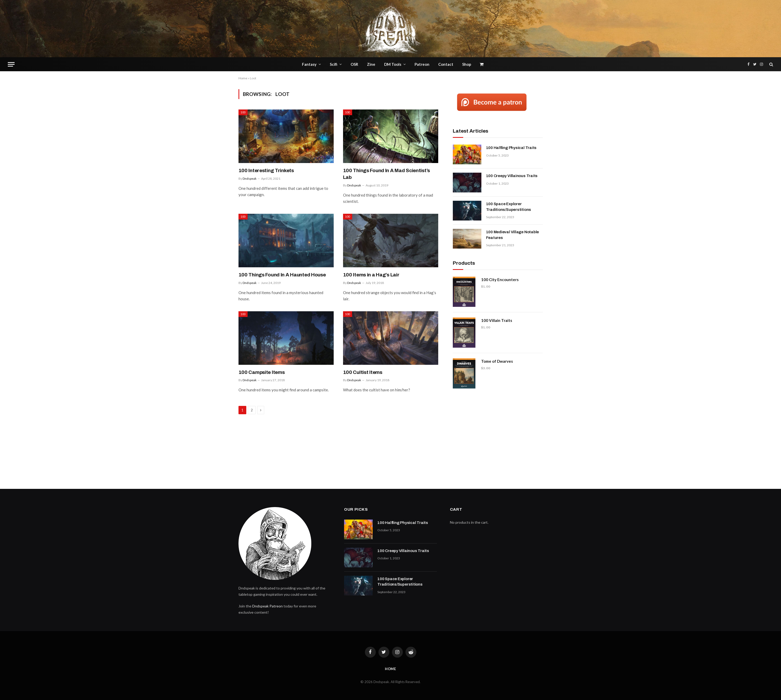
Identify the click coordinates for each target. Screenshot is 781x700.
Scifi (334, 64)
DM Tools (393, 64)
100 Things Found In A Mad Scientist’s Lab (386, 174)
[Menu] (11, 64)
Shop (467, 64)
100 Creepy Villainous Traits (512, 176)
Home (243, 78)
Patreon (422, 64)
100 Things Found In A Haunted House (282, 275)
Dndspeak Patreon (267, 606)
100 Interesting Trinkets (266, 170)
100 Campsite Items (262, 372)
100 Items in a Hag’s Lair (371, 275)
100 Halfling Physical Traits (511, 148)
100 (243, 112)
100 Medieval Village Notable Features (513, 235)
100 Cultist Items (363, 372)
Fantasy (309, 64)
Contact (446, 64)
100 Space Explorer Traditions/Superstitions (509, 207)
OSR (354, 64)
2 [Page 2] (252, 410)
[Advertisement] (498, 437)
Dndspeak (250, 179)
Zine (371, 64)
